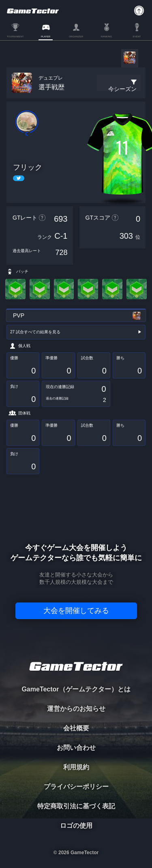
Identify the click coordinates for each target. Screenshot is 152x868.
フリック (28, 167)
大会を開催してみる (76, 611)
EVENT (137, 37)
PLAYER (46, 37)
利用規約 (76, 767)
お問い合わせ (76, 748)
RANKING (106, 37)
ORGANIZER (76, 37)
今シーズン (122, 89)
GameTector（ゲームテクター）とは (76, 689)
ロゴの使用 (76, 826)
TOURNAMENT (15, 37)
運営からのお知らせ (76, 709)
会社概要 (76, 728)
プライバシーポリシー (76, 787)
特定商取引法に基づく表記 (76, 806)
